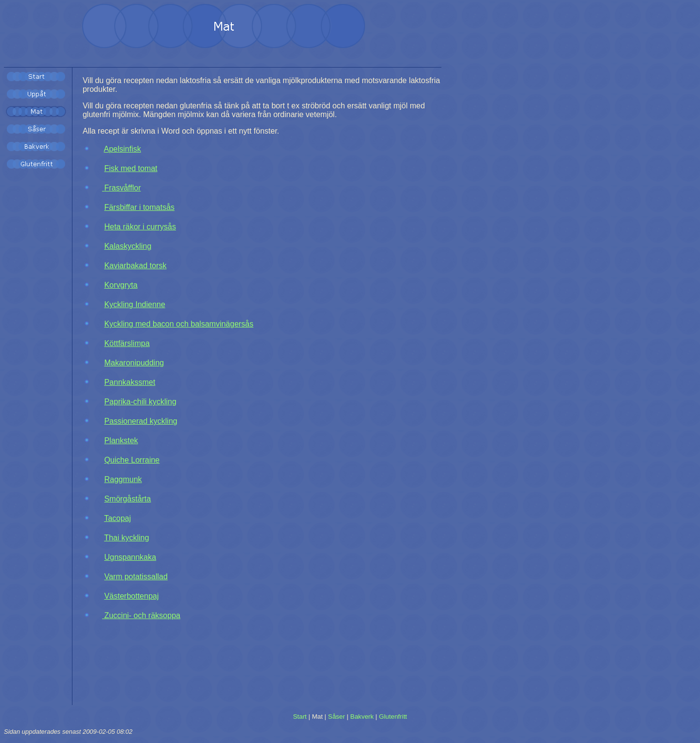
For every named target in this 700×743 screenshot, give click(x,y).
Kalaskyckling (128, 246)
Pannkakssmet (130, 382)
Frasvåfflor (122, 188)
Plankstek (121, 441)
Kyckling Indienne (134, 304)
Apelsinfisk (122, 149)
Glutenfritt (393, 717)
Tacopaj (117, 518)
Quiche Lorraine (132, 460)
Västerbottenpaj (131, 596)
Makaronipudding (134, 363)
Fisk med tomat (131, 168)
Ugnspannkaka (130, 557)
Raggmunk (123, 479)
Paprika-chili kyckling (140, 402)
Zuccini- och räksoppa (141, 615)
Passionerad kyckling (140, 421)
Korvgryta (121, 285)
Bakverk (362, 717)
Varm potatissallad (136, 577)
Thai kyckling (126, 538)
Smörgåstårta (127, 499)
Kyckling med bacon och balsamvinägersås (179, 324)
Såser (337, 717)
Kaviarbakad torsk (135, 266)
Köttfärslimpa (127, 343)
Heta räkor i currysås (140, 227)
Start (300, 717)
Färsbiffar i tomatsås (139, 207)
